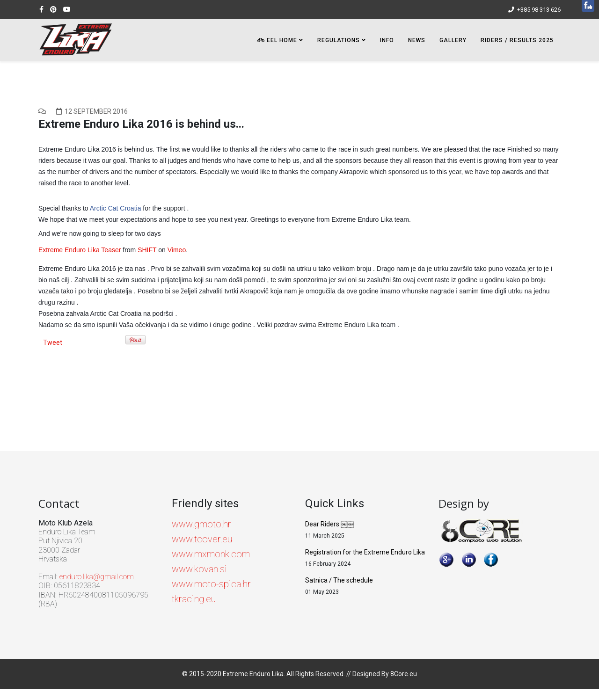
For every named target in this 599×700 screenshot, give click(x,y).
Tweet (53, 343)
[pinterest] (53, 9)
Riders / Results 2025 (517, 40)
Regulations (339, 40)
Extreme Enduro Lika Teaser (80, 250)
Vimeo (177, 250)
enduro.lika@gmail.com (97, 577)
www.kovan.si (199, 569)
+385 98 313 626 (539, 10)
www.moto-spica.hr (211, 584)
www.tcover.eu (202, 539)
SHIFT (147, 250)
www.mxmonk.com (211, 554)
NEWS (417, 40)
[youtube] (67, 9)
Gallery (453, 40)
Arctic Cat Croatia (116, 208)
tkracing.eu (194, 599)
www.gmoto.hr (201, 524)
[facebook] (41, 9)
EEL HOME (277, 40)
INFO (387, 40)
